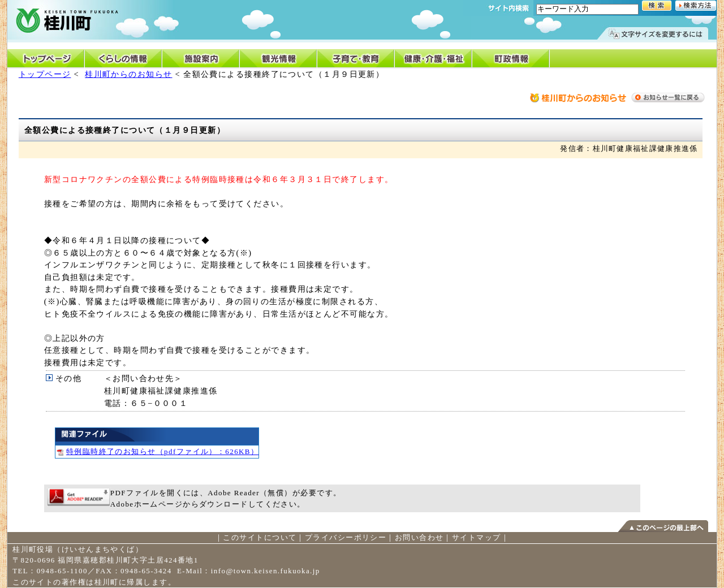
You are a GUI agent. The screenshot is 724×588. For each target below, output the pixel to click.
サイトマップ (477, 537)
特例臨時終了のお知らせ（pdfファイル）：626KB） (157, 451)
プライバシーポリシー (346, 537)
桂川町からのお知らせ (128, 74)
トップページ (45, 74)
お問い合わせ (419, 537)
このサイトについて (260, 537)
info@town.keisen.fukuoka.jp (266, 571)
